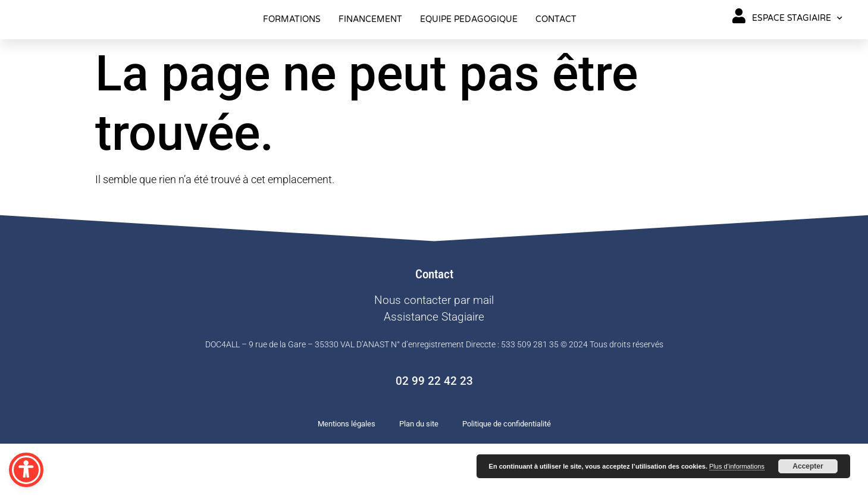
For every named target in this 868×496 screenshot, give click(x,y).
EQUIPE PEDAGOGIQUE (469, 45)
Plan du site (419, 476)
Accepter (808, 466)
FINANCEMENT (370, 45)
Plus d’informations (737, 466)
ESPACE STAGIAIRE (797, 45)
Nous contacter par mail (434, 352)
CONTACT (556, 45)
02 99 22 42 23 (434, 434)
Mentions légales (347, 476)
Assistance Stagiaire (434, 369)
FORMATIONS (292, 45)
